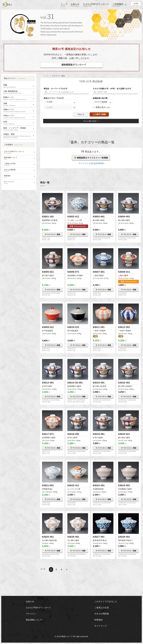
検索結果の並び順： (101, 98)
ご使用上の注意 (19, 164)
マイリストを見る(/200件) (91, 163)
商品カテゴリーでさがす (54, 98)
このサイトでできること (106, 602)
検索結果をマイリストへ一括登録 (91, 158)
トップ (64, 5)
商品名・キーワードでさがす (56, 89)
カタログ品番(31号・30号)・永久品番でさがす (112, 89)
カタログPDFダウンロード (96, 5)
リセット (81, 114)
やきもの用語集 (19, 170)
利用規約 (19, 176)
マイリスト (31, 614)
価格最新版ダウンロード (74, 65)
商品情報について (19, 158)
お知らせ (75, 5)
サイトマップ (19, 182)
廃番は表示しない (103, 107)
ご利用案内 (118, 5)
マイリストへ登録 (52, 234)
